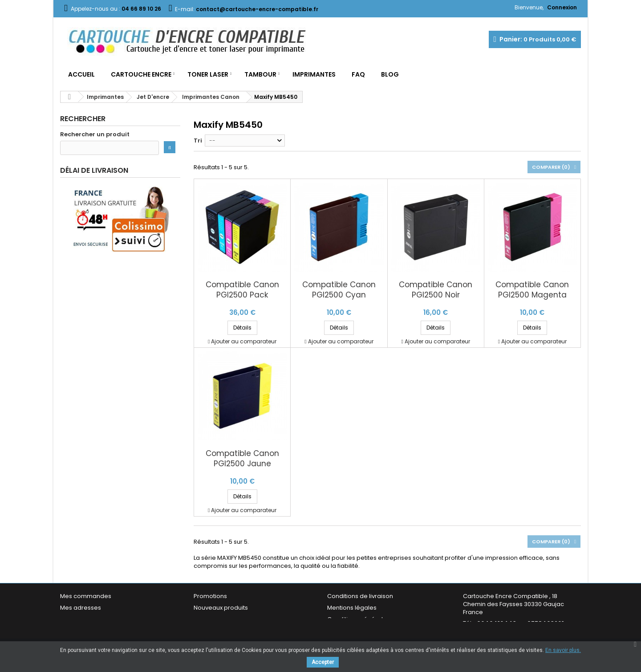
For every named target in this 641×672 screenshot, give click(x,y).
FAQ (358, 74)
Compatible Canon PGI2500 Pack (242, 290)
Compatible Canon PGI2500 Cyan (339, 290)
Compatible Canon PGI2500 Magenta (532, 290)
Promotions (210, 596)
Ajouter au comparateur (244, 341)
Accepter (323, 662)
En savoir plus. (563, 650)
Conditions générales (359, 619)
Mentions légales (352, 608)
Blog (390, 74)
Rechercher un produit (95, 134)
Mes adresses (81, 608)
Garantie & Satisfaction (360, 631)
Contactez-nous (217, 631)
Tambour (260, 74)
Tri (198, 141)
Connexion (562, 7)
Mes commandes (86, 596)
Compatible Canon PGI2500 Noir (436, 290)
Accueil (81, 74)
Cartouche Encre (141, 74)
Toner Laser (208, 74)
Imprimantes (314, 74)
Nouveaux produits (221, 608)
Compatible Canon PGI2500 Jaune (242, 459)
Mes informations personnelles (105, 619)
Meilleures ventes (219, 619)
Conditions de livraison (360, 596)
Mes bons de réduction (93, 631)
